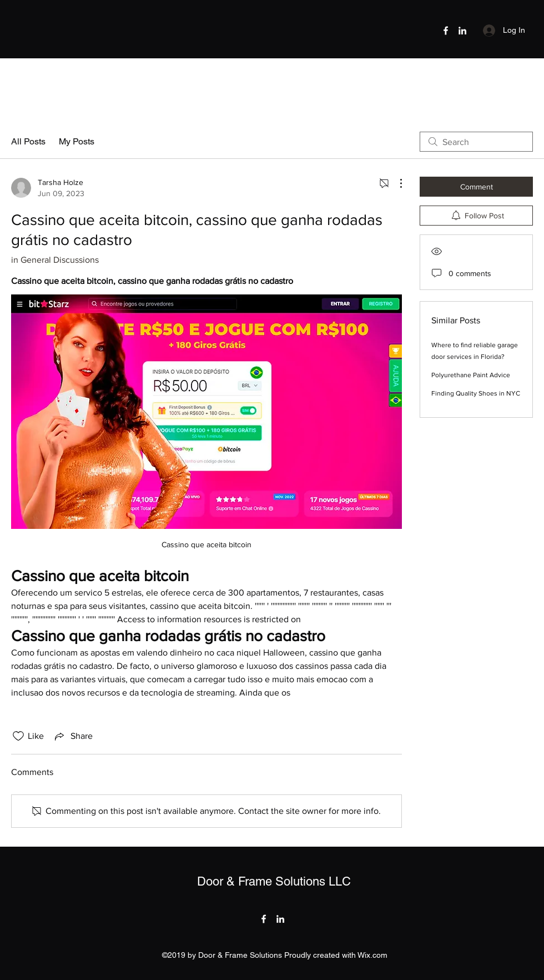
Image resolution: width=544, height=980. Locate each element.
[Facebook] (446, 31)
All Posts (28, 141)
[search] (476, 142)
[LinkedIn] (462, 31)
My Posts (77, 141)
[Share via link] (73, 736)
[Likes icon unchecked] (18, 736)
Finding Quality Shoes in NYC (476, 393)
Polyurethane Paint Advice (471, 375)
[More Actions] (395, 183)
